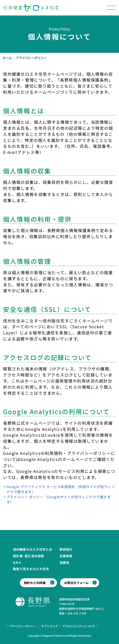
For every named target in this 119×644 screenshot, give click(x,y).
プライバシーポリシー (23, 626)
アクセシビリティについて (79, 626)
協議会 (64, 562)
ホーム (7, 58)
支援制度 (66, 556)
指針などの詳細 (35, 583)
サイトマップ (49, 626)
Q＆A (17, 562)
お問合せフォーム (76, 583)
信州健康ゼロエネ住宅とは (33, 549)
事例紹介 (66, 549)
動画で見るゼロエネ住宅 (31, 569)
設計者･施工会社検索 (29, 556)
